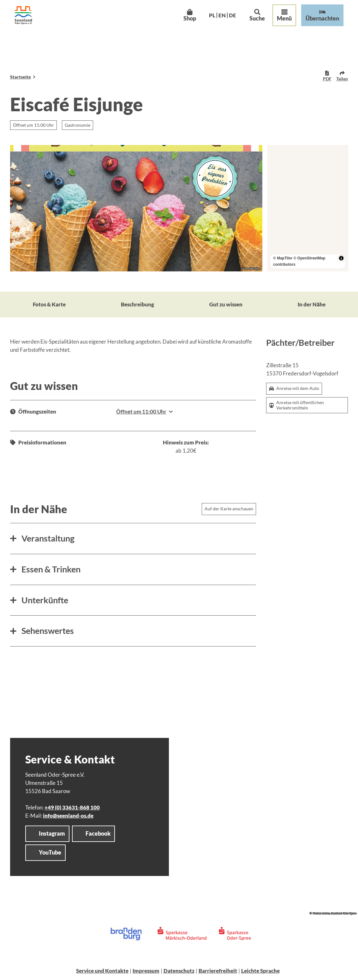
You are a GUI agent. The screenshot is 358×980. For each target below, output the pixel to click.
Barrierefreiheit (218, 971)
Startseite (21, 77)
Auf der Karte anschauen (229, 509)
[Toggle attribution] (341, 258)
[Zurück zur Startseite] (29, 21)
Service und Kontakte (102, 971)
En (216, 21)
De (227, 21)
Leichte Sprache (260, 971)
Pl (206, 21)
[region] (308, 208)
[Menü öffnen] (279, 21)
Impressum (146, 971)
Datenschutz (179, 971)
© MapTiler (283, 258)
